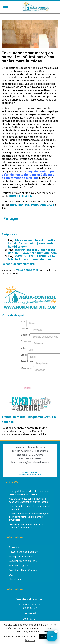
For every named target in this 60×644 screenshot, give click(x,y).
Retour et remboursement (24, 552)
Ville (55, 348)
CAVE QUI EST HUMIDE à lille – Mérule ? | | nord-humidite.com (33, 258)
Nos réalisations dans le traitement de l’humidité (30, 508)
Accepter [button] (45, 636)
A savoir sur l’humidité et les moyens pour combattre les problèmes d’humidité (29, 517)
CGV (11, 575)
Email (56, 355)
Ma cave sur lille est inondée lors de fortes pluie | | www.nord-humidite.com (32, 244)
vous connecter (27, 270)
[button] (6, 8)
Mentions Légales (19, 565)
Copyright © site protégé (23, 561)
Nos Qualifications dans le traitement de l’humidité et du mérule (29, 493)
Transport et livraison (21, 556)
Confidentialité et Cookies (23, 570)
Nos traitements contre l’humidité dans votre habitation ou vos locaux (28, 500)
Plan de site (15, 579)
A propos (14, 547)
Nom (55, 322)
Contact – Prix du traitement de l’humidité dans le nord (26, 526)
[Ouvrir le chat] (52, 636)
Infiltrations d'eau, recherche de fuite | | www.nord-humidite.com (32, 252)
